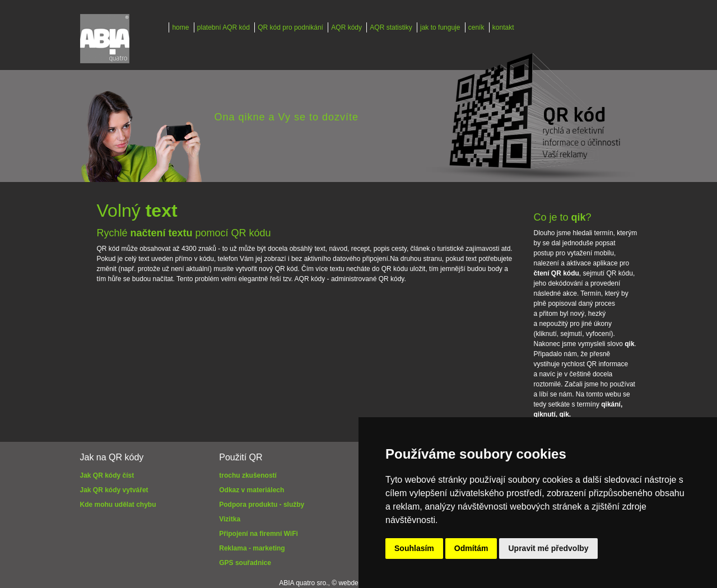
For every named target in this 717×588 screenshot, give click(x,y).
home (180, 27)
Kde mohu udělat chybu (118, 505)
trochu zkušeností (248, 475)
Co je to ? (563, 217)
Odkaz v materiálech (252, 490)
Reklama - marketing (252, 548)
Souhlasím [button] (414, 548)
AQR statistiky (391, 27)
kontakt (503, 27)
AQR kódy (346, 27)
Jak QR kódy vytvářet (114, 490)
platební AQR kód (224, 27)
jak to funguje (440, 27)
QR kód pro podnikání (290, 27)
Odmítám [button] (471, 548)
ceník (476, 27)
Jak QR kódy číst (107, 475)
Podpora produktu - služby (262, 505)
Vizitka (230, 519)
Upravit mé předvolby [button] (548, 548)
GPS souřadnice (245, 563)
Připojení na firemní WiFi (259, 534)
